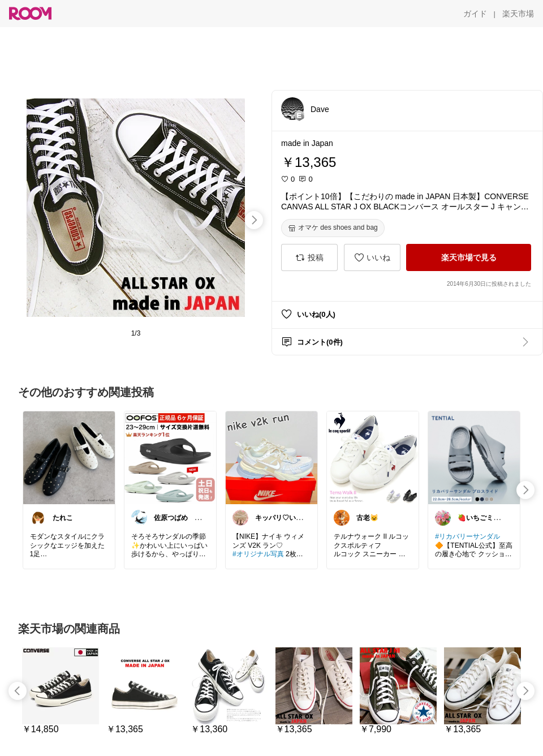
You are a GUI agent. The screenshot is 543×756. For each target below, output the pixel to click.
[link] (69, 457)
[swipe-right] (254, 220)
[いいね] (372, 257)
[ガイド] (475, 14)
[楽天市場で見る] (469, 257)
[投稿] (309, 257)
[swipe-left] (18, 691)
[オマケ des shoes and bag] (333, 228)
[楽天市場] (518, 14)
